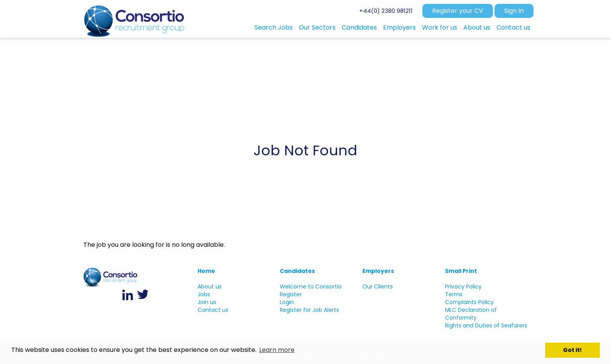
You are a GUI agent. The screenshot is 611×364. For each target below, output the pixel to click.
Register (291, 294)
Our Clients (378, 287)
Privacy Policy (463, 287)
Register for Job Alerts (309, 310)
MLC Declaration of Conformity (471, 314)
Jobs (204, 294)
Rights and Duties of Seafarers (486, 325)
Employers (378, 271)
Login (287, 302)
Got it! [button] (572, 350)
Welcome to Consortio (311, 287)
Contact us (213, 310)
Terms (454, 294)
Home (206, 271)
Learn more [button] (277, 350)
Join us (207, 302)
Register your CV (458, 11)
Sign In (514, 11)
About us (210, 287)
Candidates (297, 271)
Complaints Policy (469, 302)
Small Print (461, 271)
